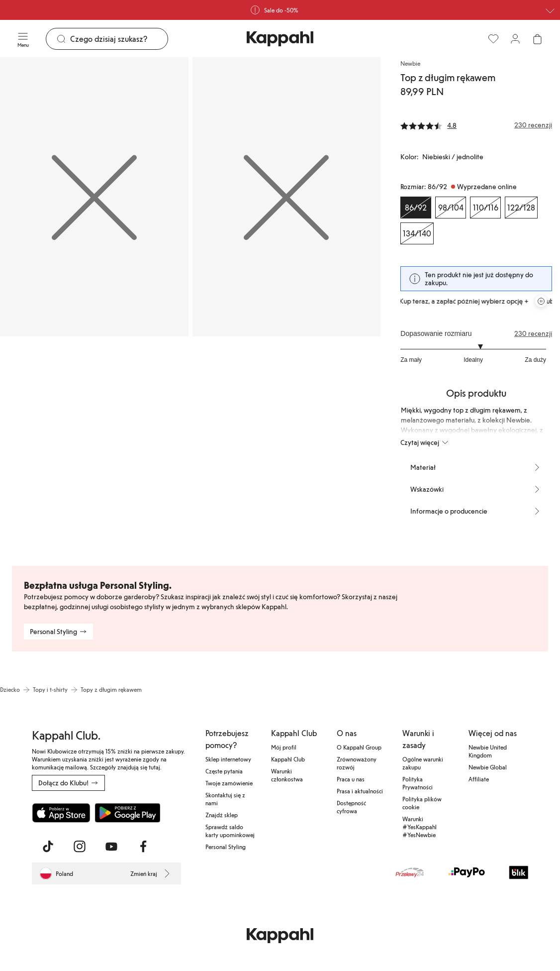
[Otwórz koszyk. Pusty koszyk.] (537, 39)
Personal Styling (226, 847)
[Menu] (23, 39)
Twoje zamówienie (229, 783)
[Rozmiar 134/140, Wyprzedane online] (417, 233)
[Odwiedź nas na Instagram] (80, 847)
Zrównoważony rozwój (357, 763)
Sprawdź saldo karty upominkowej (230, 831)
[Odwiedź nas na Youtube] (111, 847)
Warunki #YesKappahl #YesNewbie (420, 827)
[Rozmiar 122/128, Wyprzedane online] (521, 208)
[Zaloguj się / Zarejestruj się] (515, 39)
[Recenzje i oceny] (476, 125)
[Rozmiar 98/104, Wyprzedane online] (451, 208)
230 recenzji (533, 333)
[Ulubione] (493, 39)
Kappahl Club (288, 759)
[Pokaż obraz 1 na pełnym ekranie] (94, 197)
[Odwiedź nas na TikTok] (48, 847)
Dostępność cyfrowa (351, 807)
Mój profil (284, 747)
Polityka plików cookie (422, 803)
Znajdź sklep (222, 815)
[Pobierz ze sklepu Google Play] (127, 813)
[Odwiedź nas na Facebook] (143, 847)
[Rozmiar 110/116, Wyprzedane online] (485, 208)
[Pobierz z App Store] (61, 813)
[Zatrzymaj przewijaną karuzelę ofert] (541, 301)
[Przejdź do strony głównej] (280, 39)
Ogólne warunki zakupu (423, 763)
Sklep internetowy (228, 759)
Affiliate (479, 779)
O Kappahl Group (359, 747)
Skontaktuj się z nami (225, 799)
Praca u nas (351, 779)
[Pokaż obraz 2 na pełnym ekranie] (287, 197)
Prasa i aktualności (360, 791)
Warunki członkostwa (287, 775)
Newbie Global (488, 767)
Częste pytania (224, 771)
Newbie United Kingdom (488, 751)
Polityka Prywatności (418, 783)
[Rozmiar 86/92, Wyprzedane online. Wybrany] (416, 208)
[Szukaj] (119, 39)
